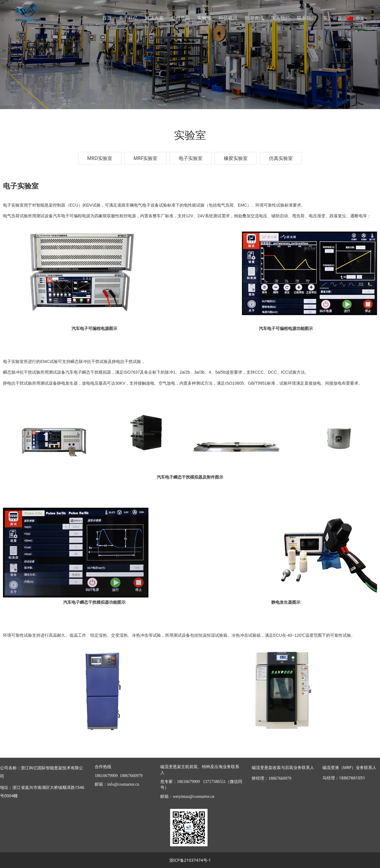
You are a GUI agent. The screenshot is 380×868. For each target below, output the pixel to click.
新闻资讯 (254, 18)
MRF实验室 (146, 158)
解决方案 (154, 18)
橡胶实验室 (236, 158)
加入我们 (280, 18)
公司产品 (180, 18)
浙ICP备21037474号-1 (190, 860)
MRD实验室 (100, 158)
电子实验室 (191, 158)
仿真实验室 (281, 158)
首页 (107, 18)
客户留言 (332, 18)
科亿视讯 (228, 18)
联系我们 (306, 18)
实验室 (204, 18)
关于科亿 (128, 18)
